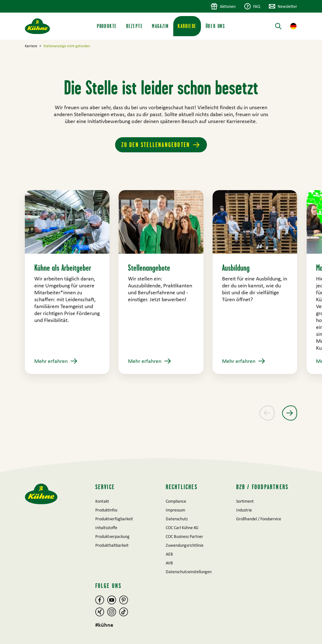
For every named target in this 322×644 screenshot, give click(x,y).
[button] (293, 26)
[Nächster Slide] (290, 413)
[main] (161, 249)
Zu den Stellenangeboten (156, 145)
